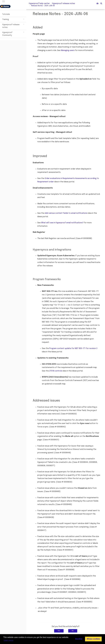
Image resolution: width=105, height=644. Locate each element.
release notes (64, 3)
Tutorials (6, 14)
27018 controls (56, 371)
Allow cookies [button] (93, 639)
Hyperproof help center (39, 3)
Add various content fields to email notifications (66, 213)
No (73, 631)
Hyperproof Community (13, 34)
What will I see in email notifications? (62, 223)
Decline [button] (79, 639)
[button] (101, 3)
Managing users (68, 50)
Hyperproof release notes (13, 26)
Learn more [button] (8, 640)
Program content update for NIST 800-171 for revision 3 (73, 348)
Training (13, 19)
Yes (59, 631)
